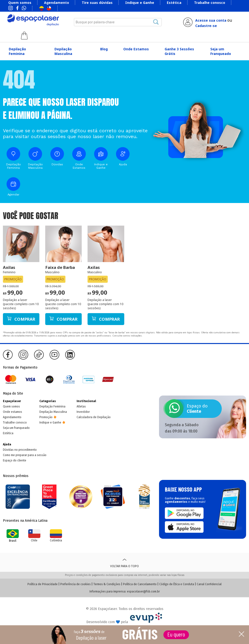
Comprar (21, 319)
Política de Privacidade (43, 584)
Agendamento (57, 3)
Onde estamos (13, 412)
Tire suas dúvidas (97, 3)
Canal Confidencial (209, 584)
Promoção (46, 417)
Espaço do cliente (15, 460)
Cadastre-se (206, 26)
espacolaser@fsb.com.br (143, 591)
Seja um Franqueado (221, 51)
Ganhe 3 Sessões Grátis (179, 51)
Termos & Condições (107, 584)
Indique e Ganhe (140, 3)
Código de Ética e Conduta (177, 584)
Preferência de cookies (76, 584)
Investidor (83, 412)
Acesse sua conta (211, 20)
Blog (104, 49)
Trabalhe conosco (210, 3)
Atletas (81, 406)
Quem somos (20, 3)
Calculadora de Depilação (94, 417)
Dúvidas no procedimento (20, 450)
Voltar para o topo (124, 562)
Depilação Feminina (17, 51)
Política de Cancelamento (140, 584)
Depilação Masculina (63, 51)
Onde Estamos (136, 49)
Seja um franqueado (16, 428)
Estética (174, 3)
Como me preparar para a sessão (25, 455)
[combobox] (118, 22)
